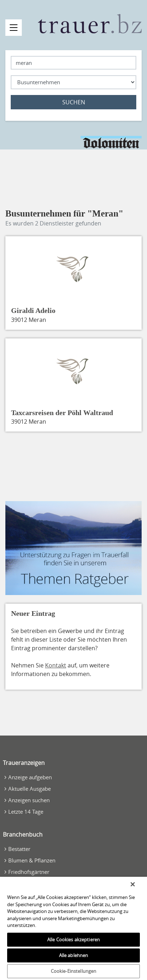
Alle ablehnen (74, 955)
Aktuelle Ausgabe (30, 789)
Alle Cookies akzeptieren (73, 939)
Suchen (74, 102)
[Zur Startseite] (90, 24)
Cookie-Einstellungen (74, 971)
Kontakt (56, 665)
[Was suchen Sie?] (73, 82)
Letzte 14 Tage (26, 812)
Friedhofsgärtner (29, 872)
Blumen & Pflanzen (32, 860)
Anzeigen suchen (29, 800)
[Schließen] (133, 884)
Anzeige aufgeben (30, 777)
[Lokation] (73, 63)
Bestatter (19, 849)
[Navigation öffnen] (14, 28)
